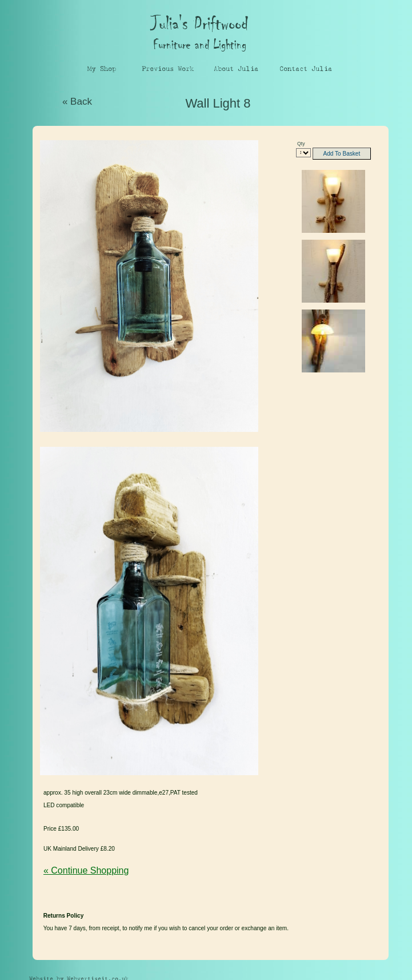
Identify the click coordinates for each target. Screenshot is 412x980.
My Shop (102, 69)
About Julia (236, 69)
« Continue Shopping (86, 870)
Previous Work (168, 69)
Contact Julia (306, 69)
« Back (77, 102)
